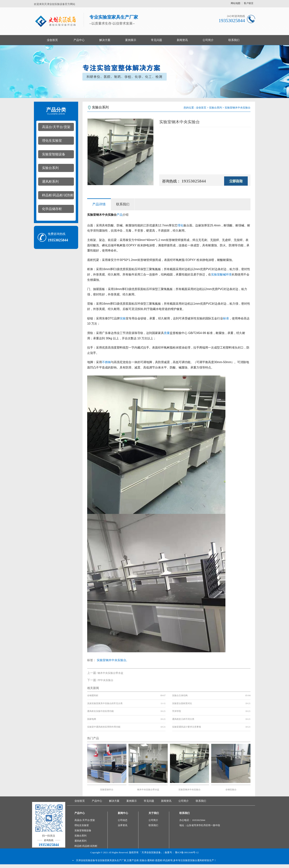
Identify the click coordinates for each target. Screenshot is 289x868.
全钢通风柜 (93, 695)
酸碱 (223, 274)
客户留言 (249, 3)
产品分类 (56, 111)
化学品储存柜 (52, 209)
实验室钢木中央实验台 (189, 790)
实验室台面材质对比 (182, 703)
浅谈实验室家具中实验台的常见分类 (105, 703)
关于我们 (154, 813)
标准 (226, 318)
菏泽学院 (177, 711)
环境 (229, 274)
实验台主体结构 (180, 695)
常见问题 (156, 40)
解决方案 (105, 40)
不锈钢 (106, 362)
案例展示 (131, 40)
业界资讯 (123, 825)
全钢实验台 (231, 790)
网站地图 (236, 3)
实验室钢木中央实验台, (112, 660)
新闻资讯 (182, 40)
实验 (123, 318)
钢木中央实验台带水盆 (110, 673)
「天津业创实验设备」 (151, 852)
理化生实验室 (52, 141)
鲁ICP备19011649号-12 (187, 852)
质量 (167, 333)
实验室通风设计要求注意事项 (187, 727)
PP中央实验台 (105, 680)
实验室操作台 (107, 790)
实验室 (215, 274)
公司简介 (208, 40)
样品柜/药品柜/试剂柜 (58, 195)
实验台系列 (50, 168)
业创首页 (52, 40)
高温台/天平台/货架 (56, 127)
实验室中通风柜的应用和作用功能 (104, 727)
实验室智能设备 (54, 154)
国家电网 (92, 719)
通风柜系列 (50, 182)
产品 (120, 215)
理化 (180, 225)
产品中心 (79, 40)
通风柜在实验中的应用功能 (100, 711)
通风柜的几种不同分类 (183, 719)
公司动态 (123, 820)
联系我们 (234, 40)
